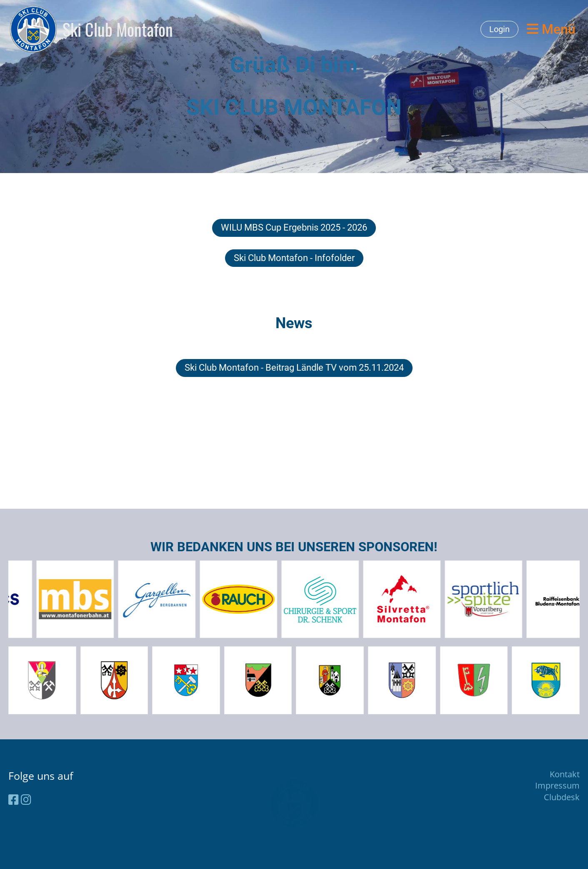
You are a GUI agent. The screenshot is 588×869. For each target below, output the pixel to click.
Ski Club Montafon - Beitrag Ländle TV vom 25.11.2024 (294, 368)
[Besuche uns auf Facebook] (14, 799)
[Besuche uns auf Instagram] (26, 799)
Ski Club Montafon (118, 29)
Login (499, 29)
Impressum (557, 785)
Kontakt (565, 774)
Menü (551, 29)
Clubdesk (562, 797)
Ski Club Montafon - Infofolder (294, 258)
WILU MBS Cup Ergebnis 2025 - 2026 (294, 227)
